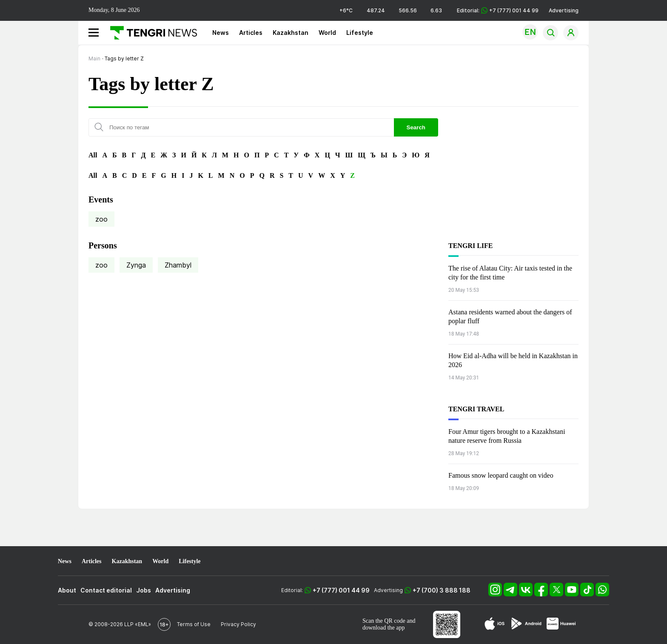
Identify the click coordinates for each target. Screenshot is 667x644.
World (327, 33)
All (93, 155)
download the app (384, 628)
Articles (251, 33)
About (67, 590)
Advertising (564, 10)
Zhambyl (178, 265)
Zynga (136, 265)
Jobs (144, 590)
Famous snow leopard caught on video (501, 475)
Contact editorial (106, 590)
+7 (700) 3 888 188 (442, 590)
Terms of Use (194, 624)
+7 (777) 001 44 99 (341, 590)
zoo (101, 219)
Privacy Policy (238, 624)
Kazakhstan (291, 33)
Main (94, 58)
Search (416, 127)
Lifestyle (360, 33)
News (221, 33)
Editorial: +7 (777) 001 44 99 (498, 10)
